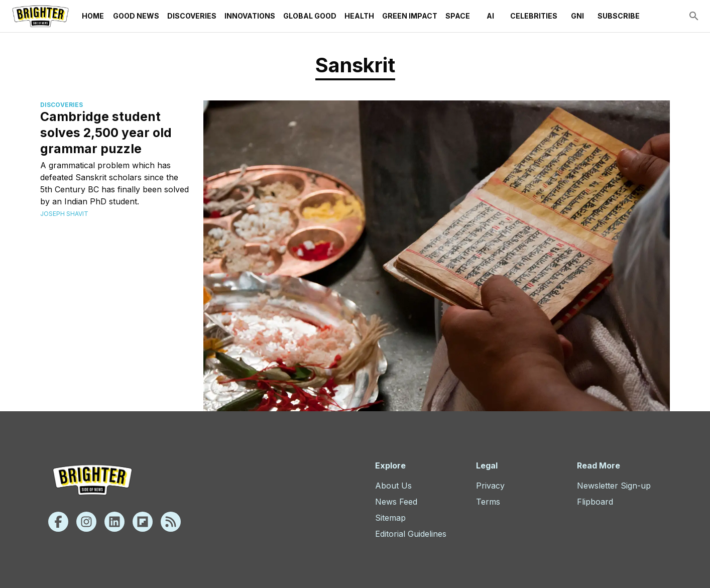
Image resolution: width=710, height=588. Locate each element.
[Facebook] (58, 522)
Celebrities (534, 16)
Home (93, 16)
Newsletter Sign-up (614, 486)
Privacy (490, 486)
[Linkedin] (114, 522)
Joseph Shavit (64, 214)
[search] (694, 16)
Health (359, 16)
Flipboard (595, 502)
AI (490, 16)
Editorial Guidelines (411, 534)
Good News (136, 16)
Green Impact (410, 16)
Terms (488, 502)
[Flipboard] (143, 522)
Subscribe (619, 16)
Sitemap (390, 518)
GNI (577, 16)
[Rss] (171, 522)
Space (458, 16)
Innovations (250, 16)
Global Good (310, 16)
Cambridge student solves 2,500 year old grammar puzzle (106, 133)
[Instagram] (86, 522)
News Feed (396, 502)
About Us (393, 486)
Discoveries (192, 16)
